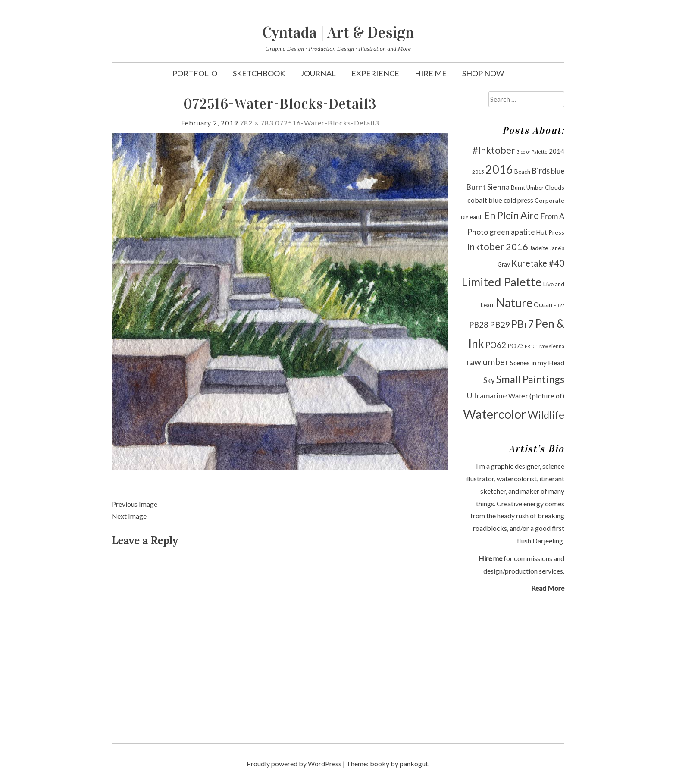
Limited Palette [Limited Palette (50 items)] (502, 282)
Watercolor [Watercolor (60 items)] (495, 414)
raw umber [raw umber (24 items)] (487, 362)
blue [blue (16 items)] (558, 171)
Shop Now (483, 73)
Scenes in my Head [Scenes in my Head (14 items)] (537, 362)
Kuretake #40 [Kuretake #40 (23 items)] (538, 263)
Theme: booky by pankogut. (388, 764)
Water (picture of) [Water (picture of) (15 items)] (536, 396)
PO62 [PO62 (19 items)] (496, 345)
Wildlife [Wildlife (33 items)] (546, 415)
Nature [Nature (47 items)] (514, 303)
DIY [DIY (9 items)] (465, 217)
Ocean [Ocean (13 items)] (543, 304)
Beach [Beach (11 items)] (522, 172)
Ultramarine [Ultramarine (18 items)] (487, 395)
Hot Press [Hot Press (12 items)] (550, 232)
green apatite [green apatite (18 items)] (512, 232)
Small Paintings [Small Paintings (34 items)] (530, 379)
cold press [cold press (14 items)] (518, 200)
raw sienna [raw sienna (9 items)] (552, 346)
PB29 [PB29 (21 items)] (500, 325)
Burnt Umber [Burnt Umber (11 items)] (527, 188)
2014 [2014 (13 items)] (557, 151)
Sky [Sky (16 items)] (489, 380)
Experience (375, 73)
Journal (318, 73)
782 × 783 (257, 123)
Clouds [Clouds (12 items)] (555, 187)
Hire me (490, 558)
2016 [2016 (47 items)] (499, 169)
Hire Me (431, 73)
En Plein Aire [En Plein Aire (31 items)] (512, 215)
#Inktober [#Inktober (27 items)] (494, 150)
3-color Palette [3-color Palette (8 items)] (532, 152)
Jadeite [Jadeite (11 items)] (539, 248)
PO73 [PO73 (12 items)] (515, 346)
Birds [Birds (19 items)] (541, 171)
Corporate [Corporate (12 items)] (549, 200)
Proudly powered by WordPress (294, 764)
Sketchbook (259, 73)
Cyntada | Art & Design (338, 32)
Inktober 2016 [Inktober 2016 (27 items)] (498, 247)
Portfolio (195, 73)
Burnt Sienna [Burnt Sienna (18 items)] (488, 187)
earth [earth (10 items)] (476, 217)
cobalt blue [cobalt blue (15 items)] (485, 200)
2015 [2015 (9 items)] (478, 172)
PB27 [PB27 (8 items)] (559, 305)
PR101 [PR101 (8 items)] (531, 346)
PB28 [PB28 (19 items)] (479, 325)
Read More (548, 588)
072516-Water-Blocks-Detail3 (327, 123)
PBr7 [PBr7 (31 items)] (523, 324)
